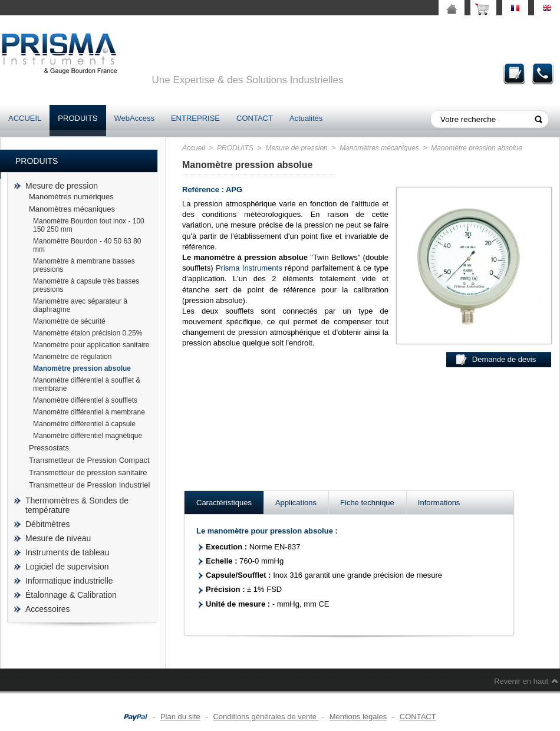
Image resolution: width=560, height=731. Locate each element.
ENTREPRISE (195, 118)
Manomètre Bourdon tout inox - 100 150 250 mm (89, 225)
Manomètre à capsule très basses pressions (86, 285)
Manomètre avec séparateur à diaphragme (80, 305)
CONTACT (255, 118)
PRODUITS (78, 118)
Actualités (306, 118)
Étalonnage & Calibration (71, 595)
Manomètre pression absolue (82, 368)
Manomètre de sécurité (69, 321)
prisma (59, 53)
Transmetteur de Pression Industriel (89, 485)
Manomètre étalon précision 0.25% (88, 333)
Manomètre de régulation (72, 357)
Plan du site (180, 717)
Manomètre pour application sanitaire (91, 345)
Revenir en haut (521, 681)
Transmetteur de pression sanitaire (88, 472)
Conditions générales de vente (266, 717)
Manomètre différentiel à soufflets (85, 400)
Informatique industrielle (69, 581)
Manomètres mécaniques (72, 209)
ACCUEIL (25, 118)
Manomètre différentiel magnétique (88, 436)
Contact (543, 73)
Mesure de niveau (58, 538)
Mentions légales (358, 717)
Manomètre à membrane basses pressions (84, 265)
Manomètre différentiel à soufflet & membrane (87, 384)
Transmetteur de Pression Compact (89, 460)
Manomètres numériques (71, 197)
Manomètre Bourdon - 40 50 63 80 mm (87, 245)
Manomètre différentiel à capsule (84, 424)
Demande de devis (515, 73)
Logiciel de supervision (67, 567)
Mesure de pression (62, 186)
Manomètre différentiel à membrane (89, 412)
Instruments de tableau (67, 552)
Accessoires (47, 609)
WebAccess (134, 118)
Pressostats (49, 448)
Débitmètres (47, 524)
